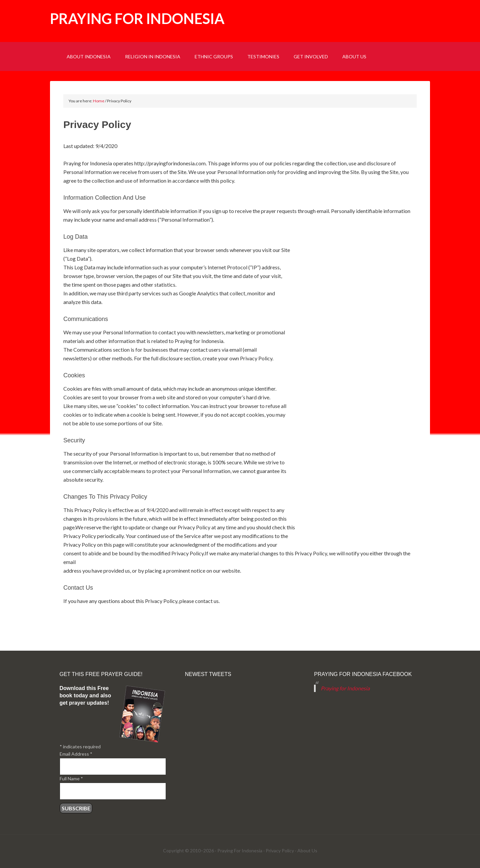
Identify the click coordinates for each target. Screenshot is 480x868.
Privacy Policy (280, 850)
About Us (307, 850)
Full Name (71, 778)
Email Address (76, 754)
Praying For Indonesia (240, 850)
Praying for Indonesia (137, 18)
